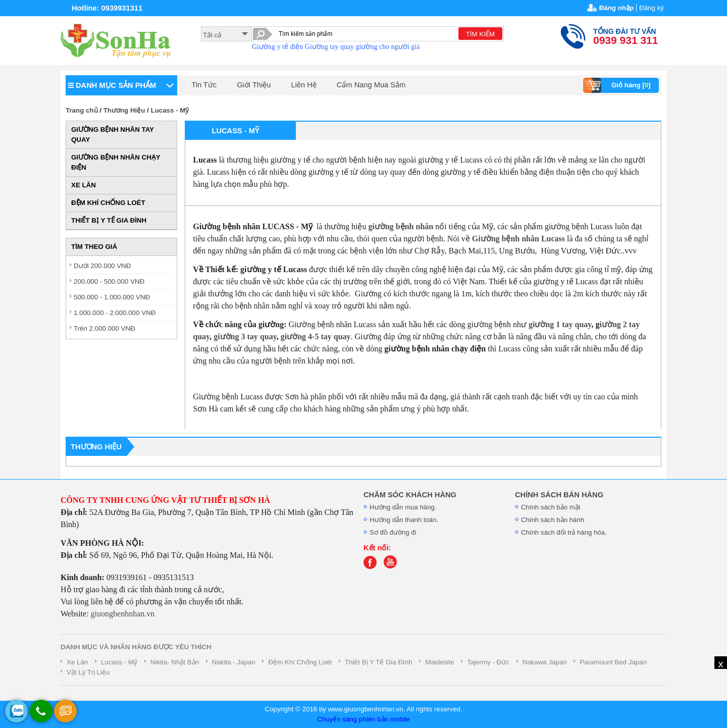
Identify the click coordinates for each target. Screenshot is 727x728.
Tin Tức (204, 85)
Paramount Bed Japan (613, 662)
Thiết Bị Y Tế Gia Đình (379, 662)
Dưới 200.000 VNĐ (102, 266)
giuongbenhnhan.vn (123, 614)
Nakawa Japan (545, 662)
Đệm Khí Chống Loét (300, 662)
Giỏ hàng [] (618, 85)
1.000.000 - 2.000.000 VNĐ (115, 313)
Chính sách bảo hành (553, 520)
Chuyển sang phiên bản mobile (363, 719)
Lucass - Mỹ (170, 110)
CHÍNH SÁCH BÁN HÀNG (559, 495)
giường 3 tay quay (245, 336)
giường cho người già (388, 47)
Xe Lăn (77, 662)
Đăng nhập (616, 8)
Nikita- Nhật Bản (175, 662)
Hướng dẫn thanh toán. (404, 520)
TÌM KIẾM (480, 34)
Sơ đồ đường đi (393, 532)
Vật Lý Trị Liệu (88, 672)
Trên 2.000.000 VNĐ (105, 328)
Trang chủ (82, 110)
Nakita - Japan (234, 662)
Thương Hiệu (124, 110)
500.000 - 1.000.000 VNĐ (112, 297)
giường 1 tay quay (560, 324)
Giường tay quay (329, 47)
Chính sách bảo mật (551, 507)
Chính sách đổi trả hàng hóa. (564, 532)
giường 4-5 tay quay (316, 336)
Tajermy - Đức (488, 662)
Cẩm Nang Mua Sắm (371, 85)
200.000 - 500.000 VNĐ (109, 281)
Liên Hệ (303, 85)
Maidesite (439, 662)
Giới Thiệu (254, 85)
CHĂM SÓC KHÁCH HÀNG (410, 495)
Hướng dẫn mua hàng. (403, 507)
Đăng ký (652, 8)
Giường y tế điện (277, 47)
